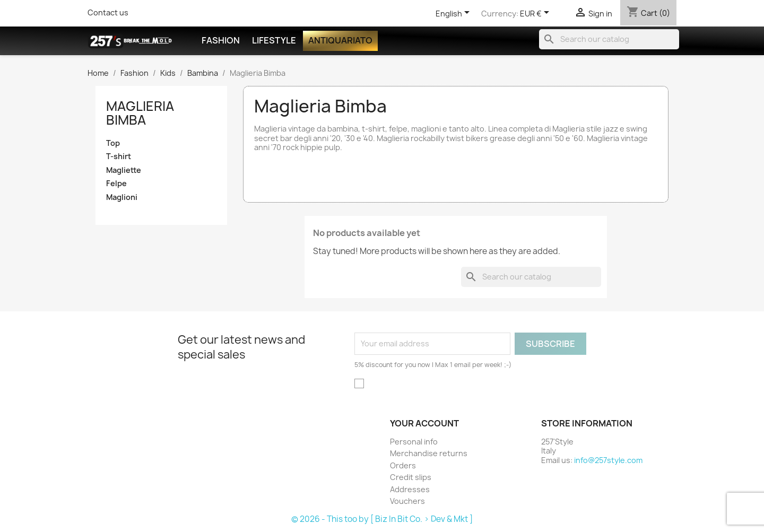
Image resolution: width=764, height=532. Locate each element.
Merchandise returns (429, 453)
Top (113, 143)
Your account (424, 423)
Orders (403, 465)
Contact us (108, 12)
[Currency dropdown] (536, 14)
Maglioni (122, 197)
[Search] (609, 39)
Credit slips (411, 477)
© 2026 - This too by (331, 519)
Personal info (414, 442)
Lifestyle (274, 40)
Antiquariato (340, 40)
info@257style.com (608, 460)
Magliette (124, 170)
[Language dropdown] (454, 14)
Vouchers (407, 501)
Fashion (221, 40)
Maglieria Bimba (140, 113)
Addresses (410, 489)
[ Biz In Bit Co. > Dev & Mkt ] (422, 519)
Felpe (116, 184)
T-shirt (119, 156)
